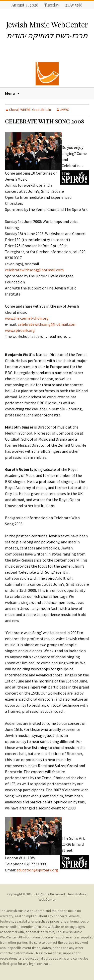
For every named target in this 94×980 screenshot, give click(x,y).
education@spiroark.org (37, 870)
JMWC (64, 110)
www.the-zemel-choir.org (27, 318)
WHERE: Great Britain (36, 110)
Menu (10, 93)
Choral (14, 110)
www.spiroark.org (20, 330)
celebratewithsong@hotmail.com (34, 270)
